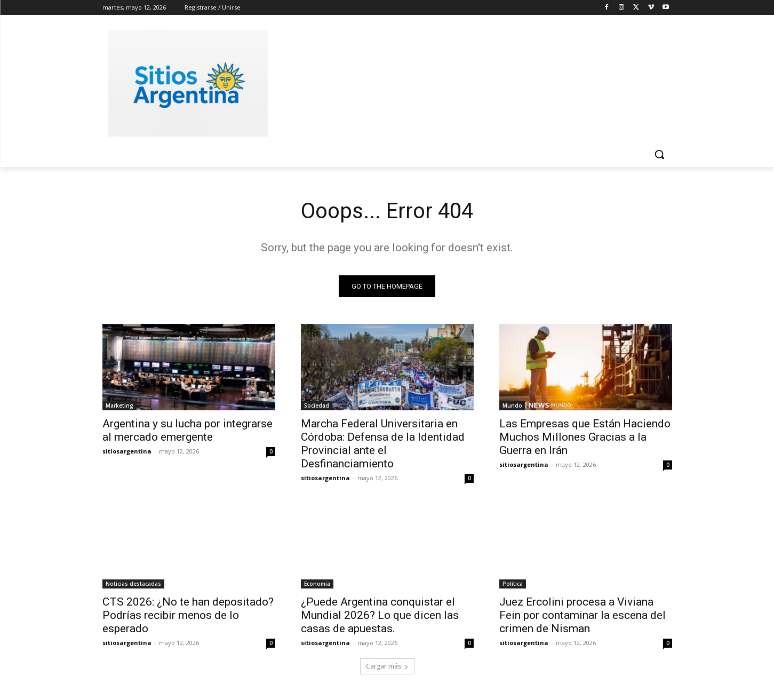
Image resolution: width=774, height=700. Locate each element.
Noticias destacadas (133, 584)
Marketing (119, 405)
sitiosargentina (127, 451)
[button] (659, 154)
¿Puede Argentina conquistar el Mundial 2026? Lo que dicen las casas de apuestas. (380, 615)
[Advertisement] (467, 82)
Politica (513, 584)
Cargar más (387, 666)
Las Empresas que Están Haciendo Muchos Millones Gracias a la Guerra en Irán (585, 437)
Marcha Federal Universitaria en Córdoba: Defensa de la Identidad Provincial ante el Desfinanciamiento (383, 444)
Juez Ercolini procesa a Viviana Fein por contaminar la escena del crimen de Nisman (583, 615)
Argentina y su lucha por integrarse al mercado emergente (187, 430)
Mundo (512, 405)
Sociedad (317, 405)
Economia (317, 584)
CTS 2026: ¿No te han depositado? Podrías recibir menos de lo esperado (188, 615)
